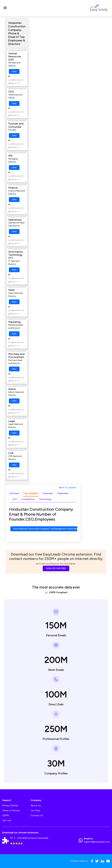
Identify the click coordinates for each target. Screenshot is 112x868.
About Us (36, 805)
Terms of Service (11, 810)
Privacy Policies (10, 805)
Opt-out (7, 820)
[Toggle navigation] (5, 8)
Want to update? (68, 487)
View (14, 71)
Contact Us (37, 815)
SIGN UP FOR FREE (56, 568)
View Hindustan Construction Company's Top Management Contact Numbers (45, 529)
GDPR (5, 815)
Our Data (35, 810)
